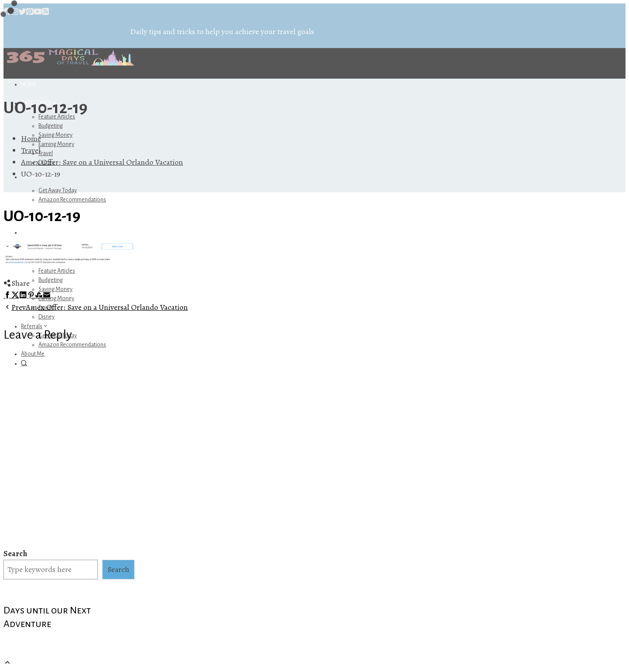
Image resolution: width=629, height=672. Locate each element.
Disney (47, 317)
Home (29, 84)
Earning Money (56, 144)
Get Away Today (58, 191)
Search (15, 554)
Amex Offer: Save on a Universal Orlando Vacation (96, 307)
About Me (33, 354)
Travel (46, 153)
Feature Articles (57, 271)
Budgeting (51, 126)
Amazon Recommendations (72, 200)
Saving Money (55, 135)
